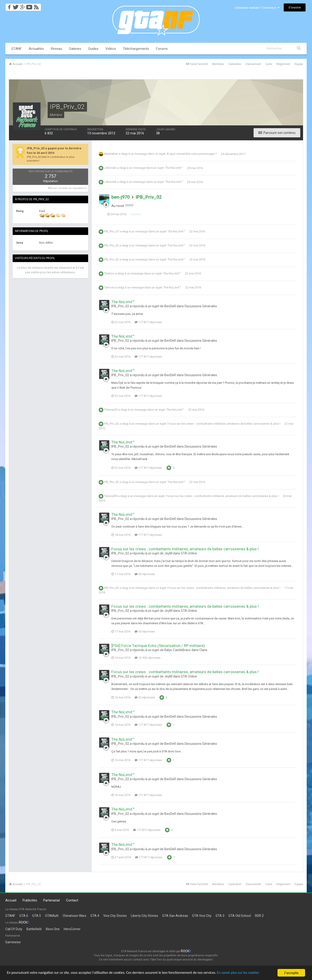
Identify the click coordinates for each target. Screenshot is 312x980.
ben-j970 (120, 197)
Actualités (36, 49)
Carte (269, 64)
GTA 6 (24, 916)
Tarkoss (109, 287)
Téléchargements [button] (136, 49)
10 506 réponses (147, 658)
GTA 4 (95, 916)
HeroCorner (72, 929)
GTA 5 (37, 916)
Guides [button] (93, 49)
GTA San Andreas (175, 916)
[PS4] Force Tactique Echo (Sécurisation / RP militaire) (158, 646)
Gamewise (13, 942)
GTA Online (189, 553)
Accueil (11, 900)
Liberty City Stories (144, 916)
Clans (203, 650)
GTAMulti (52, 916)
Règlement (283, 64)
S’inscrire (295, 7)
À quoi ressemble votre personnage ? (192, 154)
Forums (162, 49)
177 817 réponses (148, 322)
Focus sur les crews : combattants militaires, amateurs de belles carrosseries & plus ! (224, 424)
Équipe (299, 64)
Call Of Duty (14, 929)
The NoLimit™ (174, 168)
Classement (253, 64)
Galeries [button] (75, 49)
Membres (218, 64)
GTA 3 (220, 916)
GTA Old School (240, 916)
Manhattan (111, 154)
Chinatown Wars (74, 916)
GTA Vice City (202, 916)
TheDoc (109, 273)
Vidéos (111, 49)
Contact (72, 900)
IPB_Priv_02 (149, 197)
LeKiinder (110, 168)
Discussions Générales (201, 306)
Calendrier (235, 64)
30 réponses (145, 574)
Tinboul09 (111, 496)
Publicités (30, 900)
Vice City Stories (115, 916)
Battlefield (34, 929)
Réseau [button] (56, 49)
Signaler (140, 214)
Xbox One (53, 929)
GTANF (17, 49)
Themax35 (111, 410)
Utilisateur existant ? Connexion (257, 8)
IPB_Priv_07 (111, 231)
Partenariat (52, 900)
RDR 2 (259, 916)
